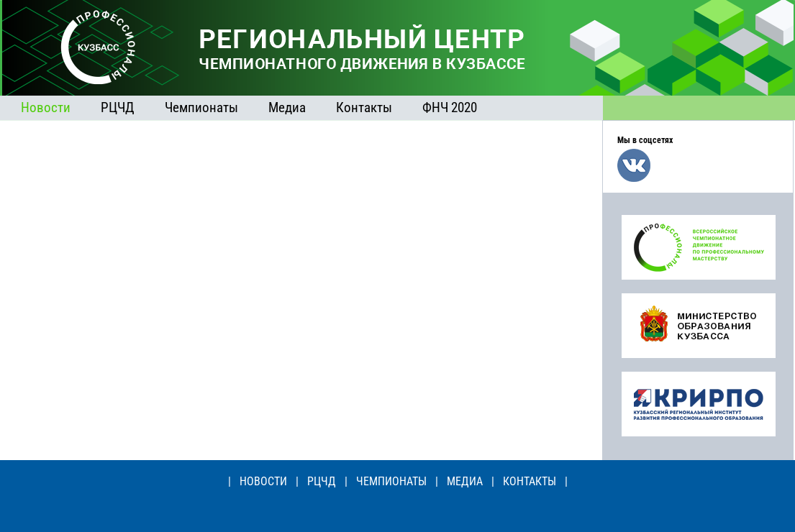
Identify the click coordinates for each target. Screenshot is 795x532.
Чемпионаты (201, 107)
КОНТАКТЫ (530, 481)
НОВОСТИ (263, 481)
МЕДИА (465, 481)
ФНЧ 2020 (450, 107)
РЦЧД (118, 107)
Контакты (364, 107)
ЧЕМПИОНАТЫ (391, 481)
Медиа (287, 107)
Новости (46, 107)
